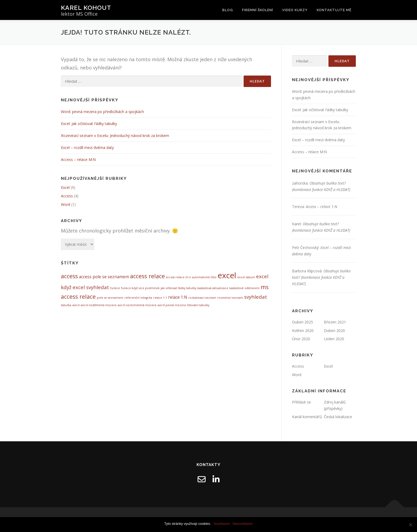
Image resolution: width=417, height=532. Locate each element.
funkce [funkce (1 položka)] (115, 288)
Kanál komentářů (307, 417)
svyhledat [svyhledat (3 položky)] (256, 297)
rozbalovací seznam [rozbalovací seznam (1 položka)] (202, 298)
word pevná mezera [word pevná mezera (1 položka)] (172, 305)
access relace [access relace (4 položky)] (147, 276)
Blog (228, 10)
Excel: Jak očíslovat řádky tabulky (89, 124)
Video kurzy (295, 10)
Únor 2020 (301, 339)
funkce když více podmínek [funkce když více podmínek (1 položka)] (140, 288)
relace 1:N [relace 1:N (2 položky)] (178, 297)
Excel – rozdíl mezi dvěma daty (87, 147)
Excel (65, 187)
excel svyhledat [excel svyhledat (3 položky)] (91, 287)
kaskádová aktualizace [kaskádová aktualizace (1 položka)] (213, 288)
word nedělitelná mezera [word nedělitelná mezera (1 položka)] (99, 305)
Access (67, 196)
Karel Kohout (86, 8)
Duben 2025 (303, 322)
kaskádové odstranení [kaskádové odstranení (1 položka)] (244, 288)
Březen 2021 (335, 322)
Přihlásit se (301, 402)
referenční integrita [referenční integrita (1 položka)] (138, 298)
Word (66, 204)
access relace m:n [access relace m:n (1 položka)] (178, 277)
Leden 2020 (334, 339)
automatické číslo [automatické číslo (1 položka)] (204, 277)
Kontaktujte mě (334, 10)
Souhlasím (222, 524)
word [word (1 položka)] (76, 305)
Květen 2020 (303, 331)
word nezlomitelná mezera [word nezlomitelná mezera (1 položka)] (137, 305)
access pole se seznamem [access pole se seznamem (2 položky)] (104, 277)
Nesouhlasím (243, 524)
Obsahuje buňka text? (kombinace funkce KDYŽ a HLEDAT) (321, 277)
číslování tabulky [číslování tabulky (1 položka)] (198, 305)
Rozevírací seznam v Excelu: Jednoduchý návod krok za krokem (115, 136)
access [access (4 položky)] (69, 276)
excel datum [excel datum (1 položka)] (246, 277)
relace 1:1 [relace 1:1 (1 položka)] (160, 298)
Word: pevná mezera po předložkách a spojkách (102, 112)
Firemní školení (258, 10)
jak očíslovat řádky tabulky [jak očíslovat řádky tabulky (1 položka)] (178, 288)
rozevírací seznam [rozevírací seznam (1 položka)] (230, 298)
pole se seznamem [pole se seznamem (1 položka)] (110, 298)
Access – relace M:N (78, 159)
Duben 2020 (334, 331)
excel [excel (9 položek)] (227, 275)
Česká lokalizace (338, 417)
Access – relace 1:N (322, 207)
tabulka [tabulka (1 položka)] (66, 305)
